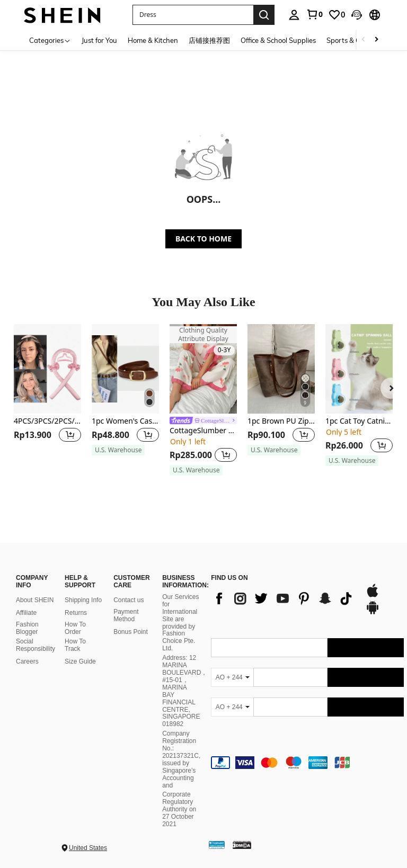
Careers (27, 661)
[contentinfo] (307, 763)
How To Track (75, 645)
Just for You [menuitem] (99, 40)
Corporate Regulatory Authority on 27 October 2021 (179, 809)
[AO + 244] (232, 677)
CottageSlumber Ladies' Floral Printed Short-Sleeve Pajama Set (203, 431)
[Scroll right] (376, 40)
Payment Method (126, 615)
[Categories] (50, 40)
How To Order (75, 628)
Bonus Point (131, 632)
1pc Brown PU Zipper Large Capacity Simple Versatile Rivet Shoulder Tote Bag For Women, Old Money (281, 421)
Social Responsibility (36, 645)
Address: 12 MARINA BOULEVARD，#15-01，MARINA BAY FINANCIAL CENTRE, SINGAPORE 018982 (185, 691)
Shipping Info (83, 600)
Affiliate (26, 613)
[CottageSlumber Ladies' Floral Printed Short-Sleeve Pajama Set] (203, 369)
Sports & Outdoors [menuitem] (356, 40)
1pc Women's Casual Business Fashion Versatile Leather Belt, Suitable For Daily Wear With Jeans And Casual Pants (125, 421)
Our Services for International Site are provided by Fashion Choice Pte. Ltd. (180, 623)
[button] (357, 15)
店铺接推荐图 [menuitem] (209, 40)
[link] (314, 14)
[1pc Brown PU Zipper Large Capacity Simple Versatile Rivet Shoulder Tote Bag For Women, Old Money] (281, 369)
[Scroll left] (364, 40)
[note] (118, 450)
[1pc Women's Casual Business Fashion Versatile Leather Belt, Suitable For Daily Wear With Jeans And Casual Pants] (125, 369)
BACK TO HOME (203, 239)
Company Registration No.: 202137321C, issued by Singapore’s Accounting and (181, 759)
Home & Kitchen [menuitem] (153, 40)
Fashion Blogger (27, 628)
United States (88, 848)
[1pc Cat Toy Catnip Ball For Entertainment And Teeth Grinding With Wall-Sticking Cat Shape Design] (359, 369)
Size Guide (80, 661)
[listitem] (47, 395)
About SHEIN (35, 600)
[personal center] (294, 15)
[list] (282, 598)
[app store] (373, 596)
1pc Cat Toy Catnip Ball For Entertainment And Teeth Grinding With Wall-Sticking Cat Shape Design (359, 421)
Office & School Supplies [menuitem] (278, 40)
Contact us (129, 600)
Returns (76, 613)
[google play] (373, 613)
